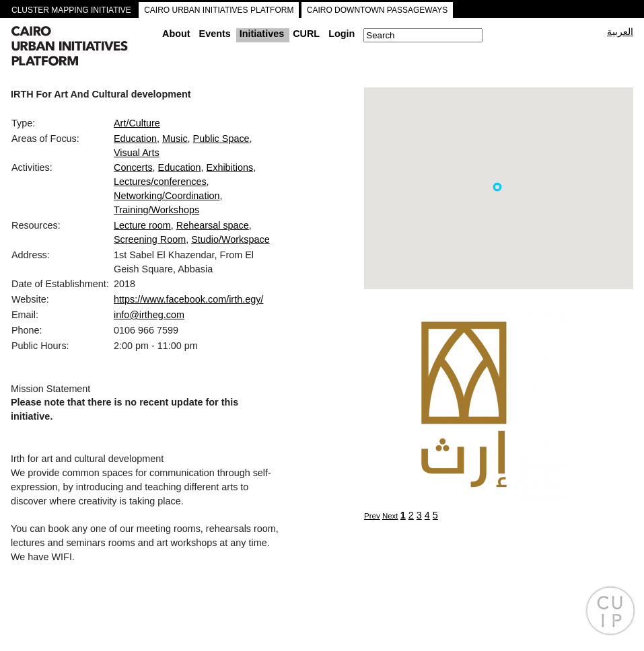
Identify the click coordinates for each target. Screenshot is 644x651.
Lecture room (142, 225)
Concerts (133, 167)
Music (175, 139)
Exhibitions (230, 167)
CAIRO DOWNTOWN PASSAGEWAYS (378, 10)
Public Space (221, 139)
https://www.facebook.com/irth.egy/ (188, 299)
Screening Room (150, 239)
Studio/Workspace (230, 239)
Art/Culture (137, 123)
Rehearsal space (213, 225)
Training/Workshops (156, 210)
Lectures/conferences (160, 182)
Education (135, 139)
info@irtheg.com (149, 315)
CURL (306, 34)
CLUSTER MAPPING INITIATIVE (71, 10)
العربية (620, 32)
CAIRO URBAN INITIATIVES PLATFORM (219, 10)
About (176, 34)
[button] (497, 187)
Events (215, 34)
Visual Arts (137, 153)
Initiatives (262, 34)
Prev (372, 516)
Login (342, 34)
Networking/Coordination (167, 196)
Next (390, 516)
